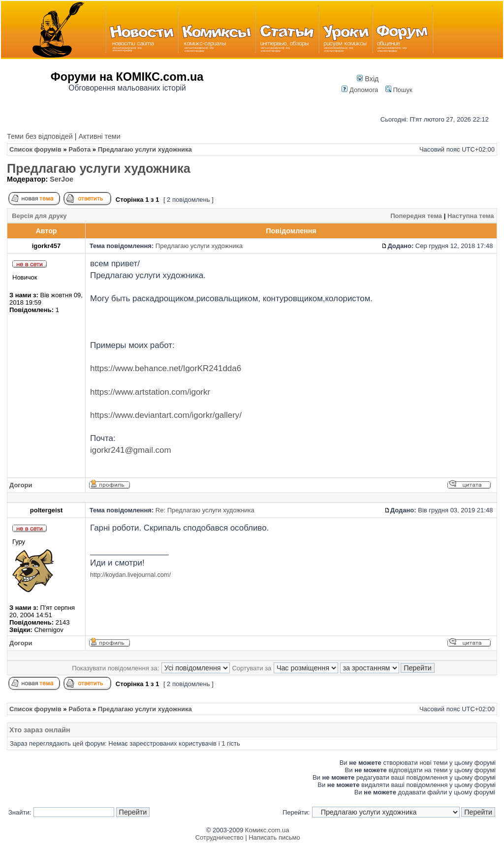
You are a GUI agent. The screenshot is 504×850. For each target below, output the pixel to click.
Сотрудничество (220, 837)
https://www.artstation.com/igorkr (150, 392)
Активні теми (99, 136)
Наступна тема (471, 216)
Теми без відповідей (40, 136)
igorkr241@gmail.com (131, 450)
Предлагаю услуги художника (99, 168)
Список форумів (35, 149)
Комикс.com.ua (267, 830)
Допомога (360, 90)
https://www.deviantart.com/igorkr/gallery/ (166, 415)
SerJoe (62, 179)
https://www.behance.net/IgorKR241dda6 (166, 368)
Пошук (399, 90)
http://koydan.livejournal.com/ (130, 575)
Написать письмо (274, 837)
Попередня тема (416, 216)
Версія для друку (39, 216)
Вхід (368, 79)
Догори (21, 485)
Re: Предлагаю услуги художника (205, 510)
